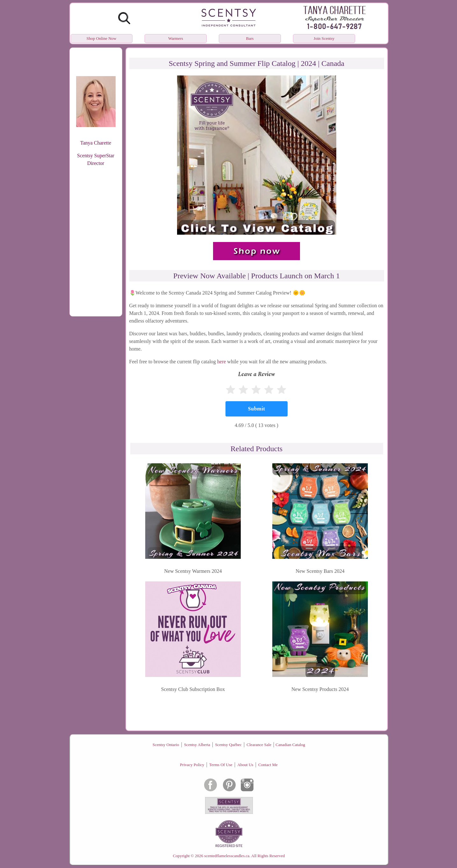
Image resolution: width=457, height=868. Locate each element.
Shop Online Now (102, 38)
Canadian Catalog (290, 745)
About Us (245, 765)
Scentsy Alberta (197, 745)
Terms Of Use (221, 765)
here (222, 362)
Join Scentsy (324, 38)
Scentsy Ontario (166, 745)
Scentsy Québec (228, 745)
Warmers (176, 38)
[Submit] (257, 409)
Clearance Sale (259, 745)
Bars (250, 38)
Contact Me (268, 765)
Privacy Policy (192, 765)
